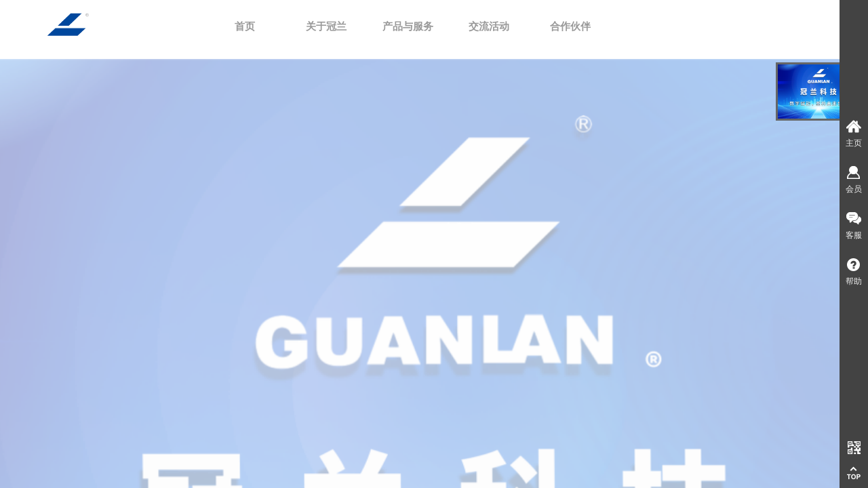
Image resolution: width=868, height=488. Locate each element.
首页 (245, 26)
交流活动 (489, 26)
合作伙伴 (570, 26)
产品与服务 (408, 26)
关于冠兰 (326, 26)
